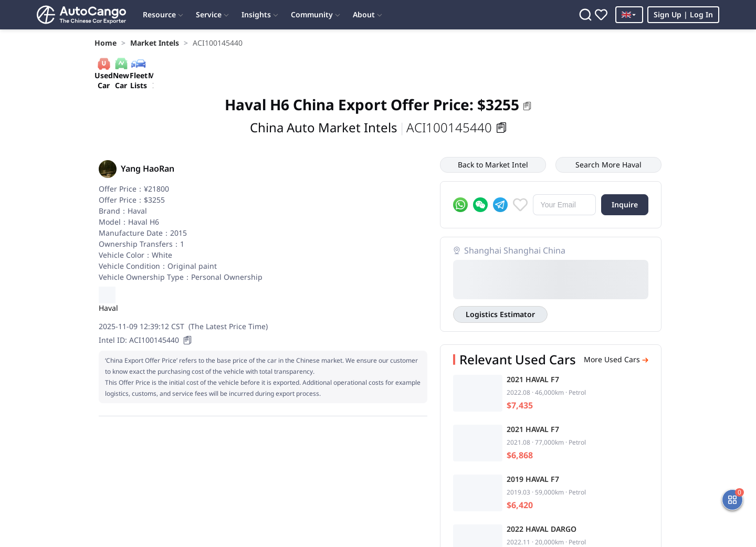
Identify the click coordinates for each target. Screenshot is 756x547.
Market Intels (155, 43)
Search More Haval (608, 165)
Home (106, 43)
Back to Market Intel (493, 165)
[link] (106, 43)
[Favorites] (601, 15)
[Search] (585, 15)
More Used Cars (616, 360)
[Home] (81, 15)
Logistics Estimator (500, 314)
